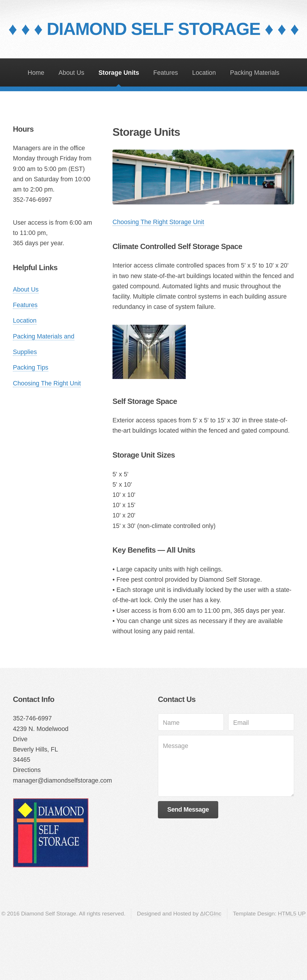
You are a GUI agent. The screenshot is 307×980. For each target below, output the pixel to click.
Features (166, 73)
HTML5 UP (292, 914)
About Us (71, 73)
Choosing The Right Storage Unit (158, 222)
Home (36, 73)
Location (204, 73)
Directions (27, 770)
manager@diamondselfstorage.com (62, 781)
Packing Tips (31, 368)
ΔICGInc (211, 914)
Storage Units (119, 73)
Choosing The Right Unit (47, 383)
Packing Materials (255, 73)
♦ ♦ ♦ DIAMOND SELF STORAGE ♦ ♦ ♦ (153, 29)
